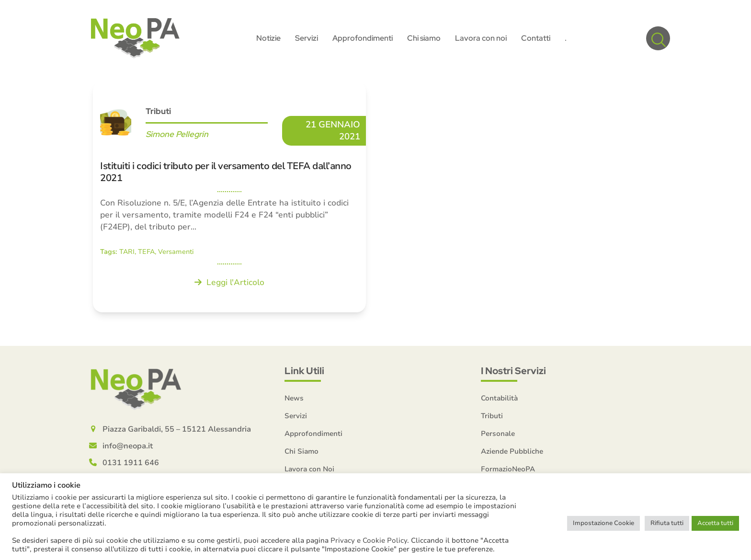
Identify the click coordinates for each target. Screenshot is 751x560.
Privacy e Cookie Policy (369, 540)
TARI (127, 252)
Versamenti (176, 252)
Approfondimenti (313, 434)
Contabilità (499, 398)
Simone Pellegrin (177, 134)
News (294, 398)
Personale (498, 434)
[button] (658, 38)
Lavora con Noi (309, 469)
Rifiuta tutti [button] (667, 523)
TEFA (146, 252)
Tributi (158, 111)
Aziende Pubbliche (512, 451)
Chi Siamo (302, 451)
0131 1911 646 (131, 463)
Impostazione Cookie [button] (603, 523)
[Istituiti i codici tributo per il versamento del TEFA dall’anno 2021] (229, 197)
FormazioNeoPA (508, 469)
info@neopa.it (128, 446)
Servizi (296, 416)
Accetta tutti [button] (715, 523)
